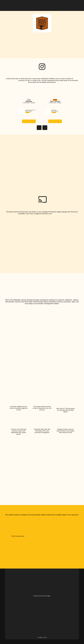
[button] (78, 4)
